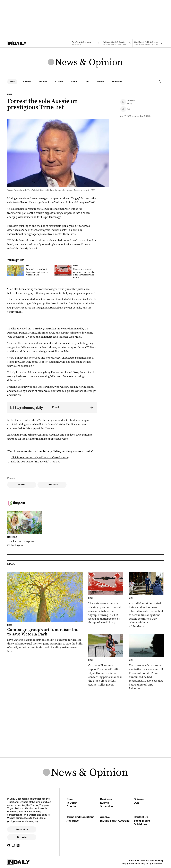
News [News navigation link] (12, 82)
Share (22, 485)
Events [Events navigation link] (74, 82)
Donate (22, 837)
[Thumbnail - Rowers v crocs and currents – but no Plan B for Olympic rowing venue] (76, 272)
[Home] (23, 43)
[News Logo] (85, 62)
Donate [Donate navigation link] (101, 82)
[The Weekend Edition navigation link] (117, 43)
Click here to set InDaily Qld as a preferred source (40, 458)
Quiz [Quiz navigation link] (87, 82)
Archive (105, 817)
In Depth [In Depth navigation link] (59, 82)
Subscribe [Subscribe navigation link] (117, 82)
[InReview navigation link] (85, 43)
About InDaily (157, 861)
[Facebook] (9, 845)
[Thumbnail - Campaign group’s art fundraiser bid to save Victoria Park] (29, 271)
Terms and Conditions (80, 817)
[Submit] (91, 407)
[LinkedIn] (18, 845)
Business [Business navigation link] (27, 82)
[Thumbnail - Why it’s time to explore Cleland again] (25, 529)
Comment (52, 485)
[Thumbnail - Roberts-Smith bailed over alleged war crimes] (146, 600)
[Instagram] (13, 845)
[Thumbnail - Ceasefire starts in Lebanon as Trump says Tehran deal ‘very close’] (146, 662)
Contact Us (141, 817)
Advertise (73, 821)
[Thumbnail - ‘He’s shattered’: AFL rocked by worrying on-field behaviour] (106, 660)
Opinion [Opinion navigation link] (43, 82)
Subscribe (22, 829)
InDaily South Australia (115, 821)
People (11, 478)
